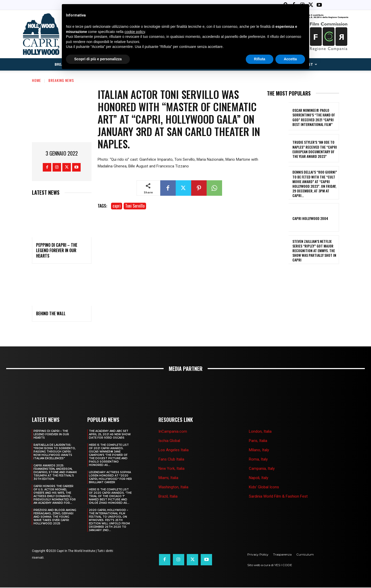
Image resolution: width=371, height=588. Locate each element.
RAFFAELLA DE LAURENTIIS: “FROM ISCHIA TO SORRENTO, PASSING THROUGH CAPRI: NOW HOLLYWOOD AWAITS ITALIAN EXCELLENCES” (54, 452)
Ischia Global (169, 441)
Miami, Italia (168, 478)
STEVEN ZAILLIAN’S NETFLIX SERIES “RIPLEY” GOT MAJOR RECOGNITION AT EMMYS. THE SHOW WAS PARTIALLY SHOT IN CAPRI (314, 251)
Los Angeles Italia (174, 450)
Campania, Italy (262, 469)
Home (36, 81)
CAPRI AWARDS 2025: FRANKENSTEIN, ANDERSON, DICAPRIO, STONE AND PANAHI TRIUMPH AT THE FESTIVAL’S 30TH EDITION (55, 473)
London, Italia (260, 432)
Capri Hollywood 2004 (310, 219)
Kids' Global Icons (264, 488)
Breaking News (61, 81)
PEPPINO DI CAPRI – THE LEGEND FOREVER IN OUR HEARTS (57, 251)
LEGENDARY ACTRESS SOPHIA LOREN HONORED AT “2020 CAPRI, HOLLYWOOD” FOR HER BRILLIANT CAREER (110, 478)
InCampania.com (173, 432)
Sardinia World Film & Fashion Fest (278, 497)
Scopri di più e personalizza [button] (98, 59)
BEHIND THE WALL (51, 314)
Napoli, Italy (259, 478)
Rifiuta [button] (260, 59)
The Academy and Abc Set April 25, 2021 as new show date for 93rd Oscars (110, 435)
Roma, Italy (258, 460)
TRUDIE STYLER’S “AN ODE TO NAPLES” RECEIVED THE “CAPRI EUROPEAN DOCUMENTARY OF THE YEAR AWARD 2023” (315, 150)
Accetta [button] (290, 59)
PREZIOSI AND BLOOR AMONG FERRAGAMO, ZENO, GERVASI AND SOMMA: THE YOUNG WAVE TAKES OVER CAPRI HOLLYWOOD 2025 (55, 517)
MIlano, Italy (259, 450)
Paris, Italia (258, 441)
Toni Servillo (135, 206)
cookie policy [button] (135, 32)
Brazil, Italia (168, 497)
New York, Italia (171, 469)
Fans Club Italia (171, 460)
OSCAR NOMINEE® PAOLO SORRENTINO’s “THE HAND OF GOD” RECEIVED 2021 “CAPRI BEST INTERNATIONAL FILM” (314, 118)
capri (117, 206)
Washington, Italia (173, 488)
